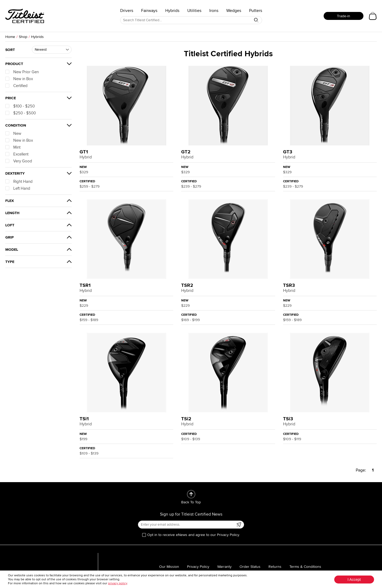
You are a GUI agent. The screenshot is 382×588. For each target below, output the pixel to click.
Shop (23, 37)
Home (10, 37)
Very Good (19, 161)
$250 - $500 (21, 113)
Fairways (149, 11)
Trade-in (344, 16)
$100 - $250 (20, 106)
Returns (275, 567)
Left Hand (18, 188)
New (13, 133)
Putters (256, 11)
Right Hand (19, 181)
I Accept (354, 580)
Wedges (234, 11)
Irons (214, 11)
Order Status (250, 567)
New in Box (19, 79)
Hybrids (172, 11)
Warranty (224, 567)
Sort (10, 50)
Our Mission (169, 567)
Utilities (194, 11)
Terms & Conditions (305, 567)
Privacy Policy (198, 567)
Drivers (127, 11)
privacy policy (118, 583)
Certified (16, 86)
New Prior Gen (22, 72)
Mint (13, 147)
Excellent (17, 154)
